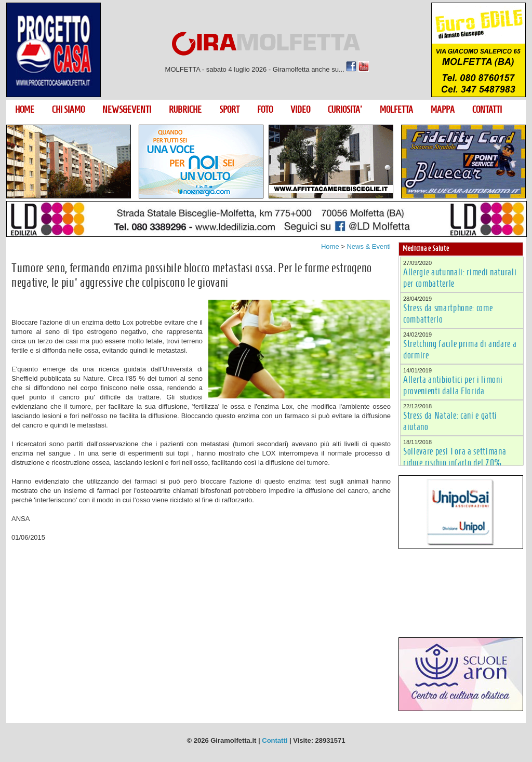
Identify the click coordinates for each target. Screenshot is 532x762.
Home (330, 246)
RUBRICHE (185, 110)
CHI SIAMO (68, 110)
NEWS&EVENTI (127, 110)
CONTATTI (487, 110)
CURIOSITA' (345, 110)
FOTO (265, 110)
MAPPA (443, 110)
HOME (25, 110)
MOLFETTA (396, 110)
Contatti (275, 740)
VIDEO (300, 110)
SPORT (229, 110)
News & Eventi (369, 246)
